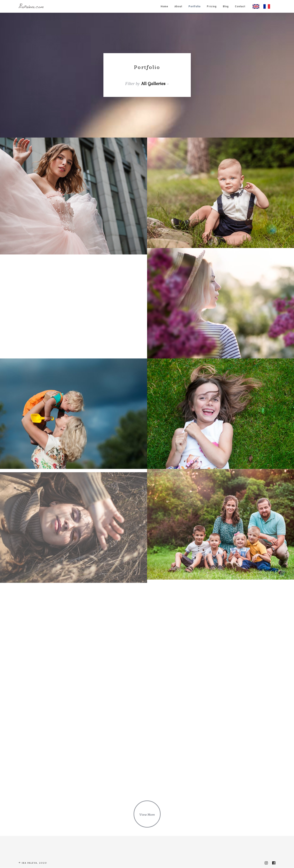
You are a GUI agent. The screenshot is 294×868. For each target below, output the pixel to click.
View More (147, 815)
